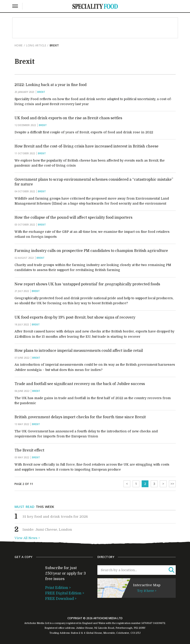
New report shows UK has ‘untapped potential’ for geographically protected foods (87, 284)
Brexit (41, 92)
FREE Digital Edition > (65, 593)
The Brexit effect (29, 450)
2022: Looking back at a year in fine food (51, 85)
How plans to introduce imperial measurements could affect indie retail (79, 351)
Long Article (36, 45)
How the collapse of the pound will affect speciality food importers (73, 218)
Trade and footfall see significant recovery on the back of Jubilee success (80, 384)
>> (172, 484)
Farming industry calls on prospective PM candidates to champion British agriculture (91, 251)
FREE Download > (61, 599)
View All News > (27, 538)
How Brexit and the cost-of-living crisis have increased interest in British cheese (86, 146)
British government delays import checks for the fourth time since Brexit (80, 417)
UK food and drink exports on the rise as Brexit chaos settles (68, 118)
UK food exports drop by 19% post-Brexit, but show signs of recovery (75, 317)
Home (19, 45)
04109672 (159, 623)
